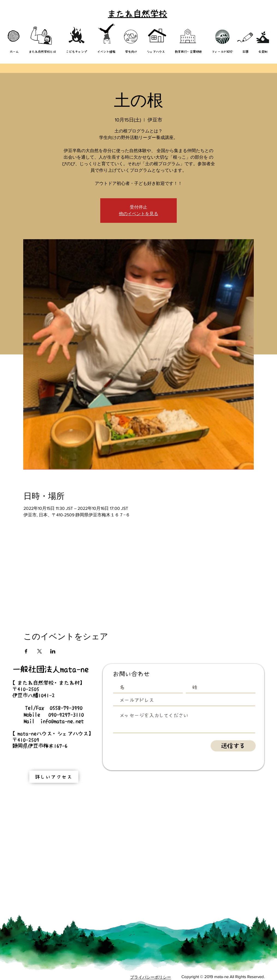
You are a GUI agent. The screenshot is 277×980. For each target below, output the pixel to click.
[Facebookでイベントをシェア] (26, 651)
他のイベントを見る (138, 214)
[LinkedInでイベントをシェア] (53, 651)
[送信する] (233, 746)
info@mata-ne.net (62, 721)
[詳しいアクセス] (54, 777)
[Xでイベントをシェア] (39, 651)
